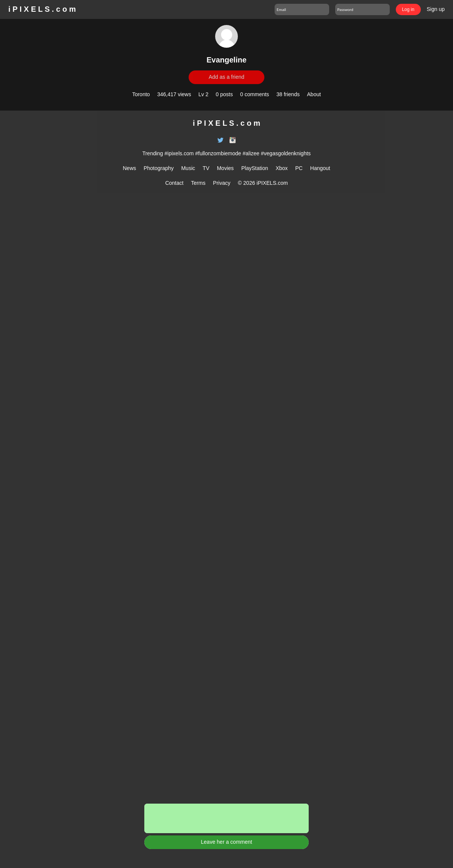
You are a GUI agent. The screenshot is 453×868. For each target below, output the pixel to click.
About (314, 94)
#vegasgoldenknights (286, 153)
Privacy (222, 183)
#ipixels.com (179, 153)
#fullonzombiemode (218, 153)
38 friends (288, 94)
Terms (198, 183)
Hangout (320, 168)
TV (206, 168)
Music (188, 168)
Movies (225, 168)
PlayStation (255, 168)
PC (299, 168)
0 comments (255, 94)
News (129, 168)
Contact (174, 183)
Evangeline (227, 60)
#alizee (251, 153)
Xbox (282, 168)
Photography (159, 168)
